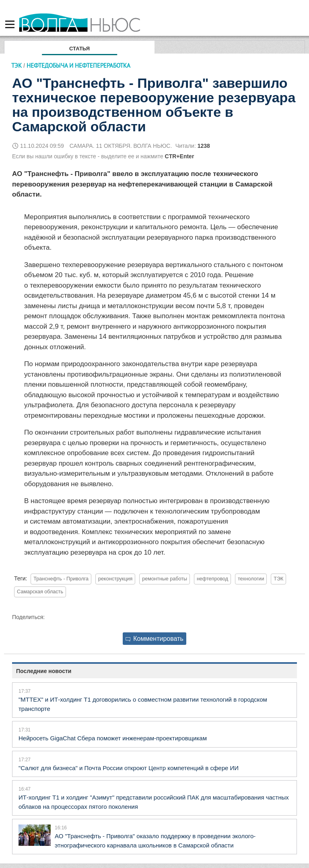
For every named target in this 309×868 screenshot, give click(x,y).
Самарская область (40, 592)
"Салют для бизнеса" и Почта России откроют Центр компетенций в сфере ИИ (129, 768)
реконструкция (115, 579)
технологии (251, 579)
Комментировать (154, 639)
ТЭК (16, 65)
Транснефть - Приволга (61, 579)
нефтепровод (212, 579)
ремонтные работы (165, 579)
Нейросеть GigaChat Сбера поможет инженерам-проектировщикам (113, 738)
